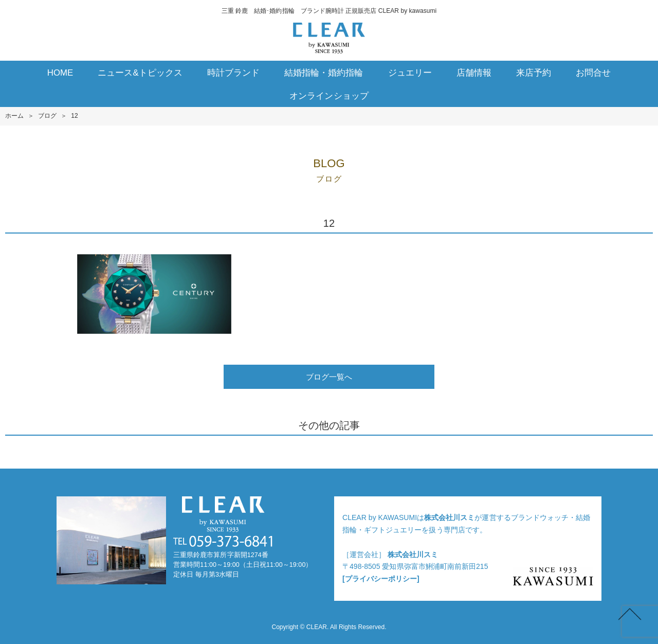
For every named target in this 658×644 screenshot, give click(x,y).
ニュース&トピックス (140, 73)
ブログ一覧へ (329, 377)
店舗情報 (474, 73)
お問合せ (593, 73)
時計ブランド (233, 73)
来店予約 (534, 73)
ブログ (47, 116)
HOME (60, 73)
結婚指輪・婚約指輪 (324, 73)
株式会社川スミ (449, 517)
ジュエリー (410, 73)
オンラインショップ (329, 96)
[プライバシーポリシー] (381, 579)
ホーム (14, 116)
